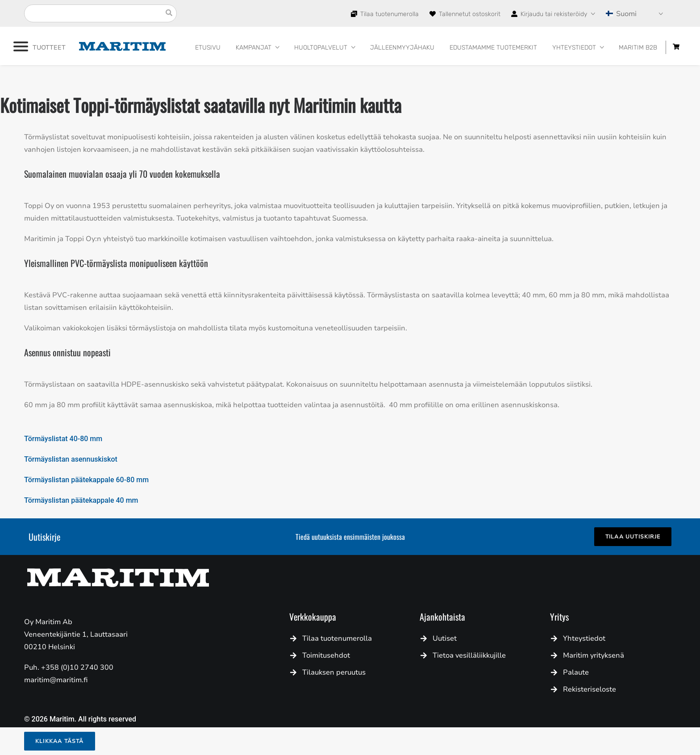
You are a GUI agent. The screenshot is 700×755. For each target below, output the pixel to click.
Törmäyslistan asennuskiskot (71, 459)
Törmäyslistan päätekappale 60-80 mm (86, 480)
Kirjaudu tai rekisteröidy (553, 14)
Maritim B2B (638, 48)
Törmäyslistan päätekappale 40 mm (81, 500)
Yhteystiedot (574, 48)
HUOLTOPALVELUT (321, 48)
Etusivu (208, 48)
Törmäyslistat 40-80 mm (63, 439)
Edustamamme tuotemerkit (493, 48)
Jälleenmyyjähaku (402, 48)
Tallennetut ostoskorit (469, 14)
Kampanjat (254, 48)
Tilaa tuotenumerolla (389, 14)
